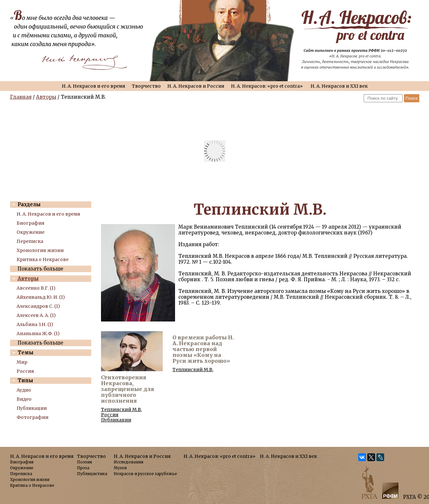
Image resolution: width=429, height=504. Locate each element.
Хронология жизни (40, 250)
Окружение (31, 232)
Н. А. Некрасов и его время (94, 86)
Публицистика (92, 474)
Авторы (46, 97)
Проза (83, 468)
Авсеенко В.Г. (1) (36, 288)
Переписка (30, 241)
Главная (21, 97)
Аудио (24, 390)
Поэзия (84, 462)
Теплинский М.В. (121, 409)
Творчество (146, 86)
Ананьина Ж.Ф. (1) (38, 334)
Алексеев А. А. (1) (36, 315)
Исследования (128, 462)
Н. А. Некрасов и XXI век (339, 86)
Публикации (32, 408)
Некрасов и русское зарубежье (145, 474)
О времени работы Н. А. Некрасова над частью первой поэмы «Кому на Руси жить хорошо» (203, 349)
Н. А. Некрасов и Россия (196, 86)
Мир (22, 362)
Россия (25, 371)
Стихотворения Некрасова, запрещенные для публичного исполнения (127, 389)
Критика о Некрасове (43, 259)
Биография (31, 223)
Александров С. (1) (38, 306)
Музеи (120, 468)
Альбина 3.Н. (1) (35, 324)
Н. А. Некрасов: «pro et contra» (267, 86)
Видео (24, 399)
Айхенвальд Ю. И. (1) (41, 297)
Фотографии (32, 417)
